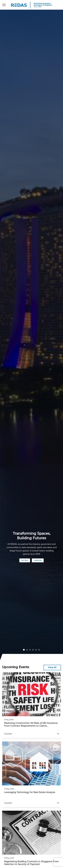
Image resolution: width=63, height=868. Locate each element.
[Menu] (4, 5)
